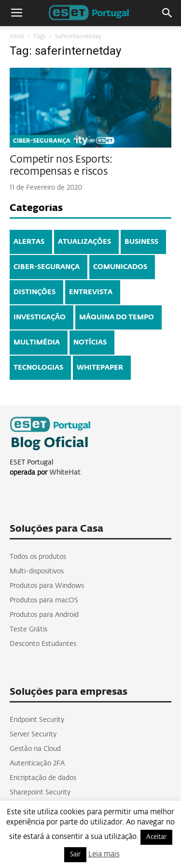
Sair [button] (75, 855)
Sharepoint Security (40, 793)
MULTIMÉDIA (37, 343)
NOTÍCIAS (90, 343)
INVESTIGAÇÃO (40, 317)
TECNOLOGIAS (38, 368)
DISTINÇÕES (35, 292)
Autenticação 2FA (37, 763)
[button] (167, 13)
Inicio (17, 37)
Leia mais (104, 854)
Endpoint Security (37, 720)
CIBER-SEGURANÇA (42, 141)
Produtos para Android (44, 615)
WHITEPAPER (100, 368)
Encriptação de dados (43, 778)
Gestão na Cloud (35, 749)
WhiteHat (65, 473)
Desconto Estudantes (43, 644)
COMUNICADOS (120, 267)
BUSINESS (141, 242)
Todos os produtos (38, 557)
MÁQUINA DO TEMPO (117, 317)
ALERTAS (29, 242)
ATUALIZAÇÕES (84, 242)
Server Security (33, 734)
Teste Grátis (28, 629)
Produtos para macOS (44, 600)
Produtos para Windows (47, 586)
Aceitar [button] (156, 837)
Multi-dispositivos (37, 571)
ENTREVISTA (91, 292)
